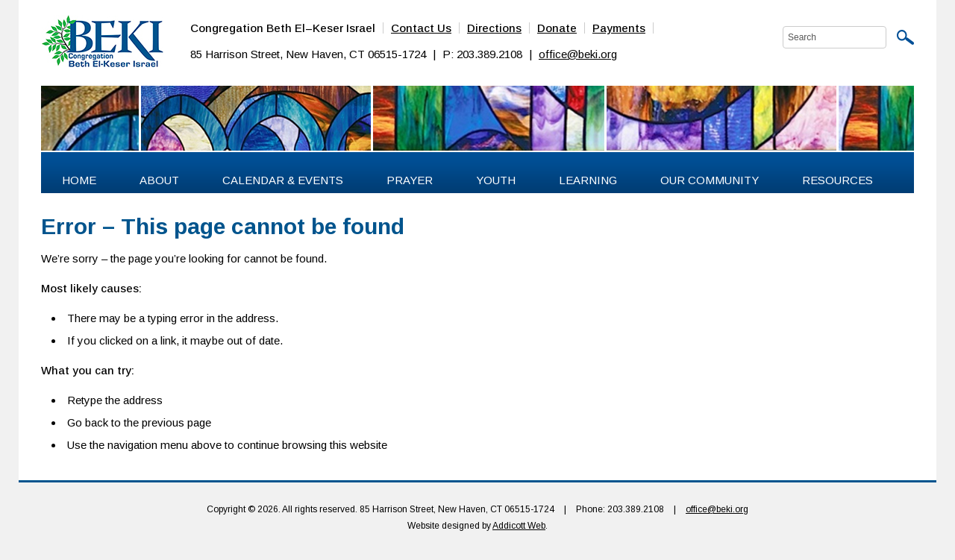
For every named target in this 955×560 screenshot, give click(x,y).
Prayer (410, 180)
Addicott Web (519, 526)
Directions (494, 28)
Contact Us (421, 28)
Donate (557, 28)
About (159, 180)
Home (79, 180)
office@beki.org (578, 54)
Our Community (710, 180)
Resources (837, 180)
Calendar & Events (283, 180)
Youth (496, 180)
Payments (619, 28)
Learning (588, 180)
